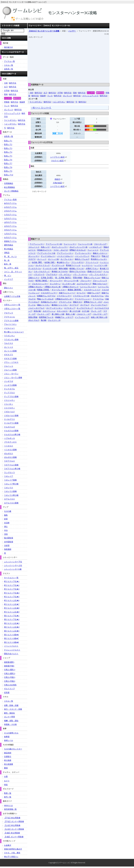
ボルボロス (9, 454)
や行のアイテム (10, 230)
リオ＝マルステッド (42, 271)
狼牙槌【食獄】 (42, 281)
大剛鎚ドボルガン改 (52, 287)
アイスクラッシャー (83, 299)
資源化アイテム (10, 241)
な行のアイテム (10, 219)
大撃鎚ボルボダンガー (64, 299)
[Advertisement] (81, 60)
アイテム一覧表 (10, 200)
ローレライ (81, 293)
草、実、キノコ (10, 257)
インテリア (9, 279)
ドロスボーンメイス (92, 290)
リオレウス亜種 (10, 491)
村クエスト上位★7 (12, 604)
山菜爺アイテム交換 (12, 296)
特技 (6, 785)
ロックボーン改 (68, 284)
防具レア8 (8, 167)
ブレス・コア (96, 311)
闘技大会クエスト (11, 654)
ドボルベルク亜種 (11, 416)
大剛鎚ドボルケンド (70, 287)
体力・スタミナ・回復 (13, 709)
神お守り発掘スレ (11, 857)
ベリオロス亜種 (10, 450)
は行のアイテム (10, 222)
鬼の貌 (43, 320)
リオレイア (9, 476)
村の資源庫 (9, 764)
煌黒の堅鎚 (33, 317)
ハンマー (72, 31)
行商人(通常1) (10, 670)
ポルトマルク (34, 320)
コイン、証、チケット (13, 272)
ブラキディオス (10, 442)
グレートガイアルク (99, 305)
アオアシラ (9, 313)
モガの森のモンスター (13, 749)
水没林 (7, 523)
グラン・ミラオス (11, 362)
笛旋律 (43, 96)
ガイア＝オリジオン (54, 308)
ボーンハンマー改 (71, 281)
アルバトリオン (10, 324)
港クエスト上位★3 (12, 623)
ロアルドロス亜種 (11, 503)
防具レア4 (8, 152)
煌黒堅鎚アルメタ (46, 317)
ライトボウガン (36, 102)
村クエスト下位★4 (12, 593)
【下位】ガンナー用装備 (14, 821)
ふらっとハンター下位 (13, 562)
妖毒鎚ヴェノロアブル (46, 296)
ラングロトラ (9, 473)
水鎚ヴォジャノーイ (67, 293)
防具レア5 (8, 156)
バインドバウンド (82, 256)
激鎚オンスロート (100, 253)
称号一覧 (8, 797)
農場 (6, 768)
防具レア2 (8, 144)
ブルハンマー (86, 281)
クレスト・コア (43, 314)
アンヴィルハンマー (83, 253)
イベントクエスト (11, 646)
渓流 (6, 534)
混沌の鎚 (37, 311)
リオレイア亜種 (10, 480)
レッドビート (87, 265)
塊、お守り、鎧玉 (11, 268)
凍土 (6, 527)
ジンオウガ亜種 (10, 385)
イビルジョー (9, 328)
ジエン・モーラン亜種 (13, 378)
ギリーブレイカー (59, 290)
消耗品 (7, 253)
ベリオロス (9, 446)
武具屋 (7, 693)
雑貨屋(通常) (9, 662)
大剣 (31, 93)
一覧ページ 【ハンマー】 (41, 108)
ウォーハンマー (70, 244)
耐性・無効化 (9, 713)
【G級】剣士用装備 (12, 833)
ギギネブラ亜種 (10, 359)
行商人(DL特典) (10, 685)
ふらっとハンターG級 (13, 569)
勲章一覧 (8, 793)
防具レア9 (8, 171)
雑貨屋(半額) (9, 666)
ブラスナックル (65, 302)
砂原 (6, 519)
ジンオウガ (9, 381)
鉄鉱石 (57, 179)
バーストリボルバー (65, 256)
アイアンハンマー (37, 244)
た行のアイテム (10, 215)
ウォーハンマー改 (85, 244)
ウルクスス (9, 343)
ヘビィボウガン (59, 102)
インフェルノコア (82, 317)
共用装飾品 (9, 183)
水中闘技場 (9, 542)
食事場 (7, 737)
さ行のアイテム (10, 211)
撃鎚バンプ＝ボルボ (45, 299)
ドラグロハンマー (64, 296)
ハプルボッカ (9, 438)
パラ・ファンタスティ (98, 274)
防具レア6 (8, 160)
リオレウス (9, 488)
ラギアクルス (9, 461)
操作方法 (38, 93)
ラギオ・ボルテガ (61, 250)
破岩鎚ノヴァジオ (77, 268)
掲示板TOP (8, 47)
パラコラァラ (39, 274)
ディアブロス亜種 (11, 397)
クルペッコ (9, 366)
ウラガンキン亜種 (11, 340)
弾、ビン (8, 276)
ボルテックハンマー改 (78, 247)
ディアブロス (9, 393)
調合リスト (9, 288)
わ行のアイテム (10, 238)
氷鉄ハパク (45, 247)
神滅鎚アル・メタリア (64, 317)
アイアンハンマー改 (54, 244)
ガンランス (67, 96)
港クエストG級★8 (11, 642)
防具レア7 (8, 163)
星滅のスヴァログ (95, 271)
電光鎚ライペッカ (73, 265)
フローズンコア (100, 244)
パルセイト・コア (84, 314)
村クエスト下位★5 (12, 597)
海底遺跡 (8, 549)
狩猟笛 (7, 102)
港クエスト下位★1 (12, 616)
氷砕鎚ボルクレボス (49, 302)
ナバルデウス (9, 419)
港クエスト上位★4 (12, 627)
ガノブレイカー (67, 259)
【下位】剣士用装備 (12, 818)
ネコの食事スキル (11, 733)
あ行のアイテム (10, 203)
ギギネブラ (9, 355)
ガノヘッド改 (53, 259)
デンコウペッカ (58, 265)
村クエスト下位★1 (12, 581)
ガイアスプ (74, 305)
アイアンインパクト (65, 253)
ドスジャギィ (9, 400)
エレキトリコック (43, 265)
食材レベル (9, 740)
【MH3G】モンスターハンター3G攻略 (44, 31)
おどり (7, 781)
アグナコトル (9, 317)
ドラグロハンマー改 (81, 296)
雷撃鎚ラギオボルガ (77, 250)
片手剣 (60, 93)
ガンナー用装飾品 (11, 191)
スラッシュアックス (90, 96)
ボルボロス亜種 (10, 457)
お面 (6, 776)
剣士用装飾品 (9, 187)
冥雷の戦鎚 (77, 278)
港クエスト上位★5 (12, 631)
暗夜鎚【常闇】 (43, 290)
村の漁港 (8, 760)
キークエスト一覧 (11, 578)
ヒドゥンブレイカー (88, 287)
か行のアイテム (10, 207)
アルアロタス (52, 274)
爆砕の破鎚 (63, 268)
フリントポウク (77, 262)
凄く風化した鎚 (58, 314)
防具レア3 (8, 148)
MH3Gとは (8, 805)
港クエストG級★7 (11, 638)
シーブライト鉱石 (57, 157)
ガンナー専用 (9, 717)
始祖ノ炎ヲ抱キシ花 (99, 317)
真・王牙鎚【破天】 (63, 278)
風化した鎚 (70, 314)
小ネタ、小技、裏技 (12, 853)
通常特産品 (9, 245)
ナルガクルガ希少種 (12, 435)
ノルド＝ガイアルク (36, 308)
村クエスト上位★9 (12, 612)
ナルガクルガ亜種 (11, 431)
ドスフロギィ (9, 408)
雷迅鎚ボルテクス (44, 250)
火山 (6, 530)
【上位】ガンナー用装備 (14, 829)
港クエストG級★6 (11, 635)
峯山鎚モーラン (63, 262)
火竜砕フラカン (92, 268)
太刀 (45, 93)
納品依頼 (8, 753)
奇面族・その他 (10, 724)
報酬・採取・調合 (11, 721)
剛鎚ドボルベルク (100, 284)
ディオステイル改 (50, 268)
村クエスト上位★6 (12, 600)
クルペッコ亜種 (10, 370)
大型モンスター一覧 (12, 305)
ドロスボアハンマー (49, 293)
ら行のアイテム (10, 234)
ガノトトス (9, 347)
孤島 (6, 515)
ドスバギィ (9, 404)
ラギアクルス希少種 (12, 469)
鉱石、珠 (8, 264)
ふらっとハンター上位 (13, 565)
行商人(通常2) (10, 674)
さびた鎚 (85, 311)
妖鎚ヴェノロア (94, 293)
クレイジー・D (54, 320)
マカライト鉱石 (57, 161)
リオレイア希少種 (11, 484)
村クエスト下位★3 (12, 589)
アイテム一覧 (9, 61)
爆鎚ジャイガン (43, 305)
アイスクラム (98, 299)
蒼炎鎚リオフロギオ (60, 271)
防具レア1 (8, 141)
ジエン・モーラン (11, 374)
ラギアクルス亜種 (11, 465)
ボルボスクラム (97, 296)
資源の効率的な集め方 (13, 849)
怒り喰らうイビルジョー (14, 332)
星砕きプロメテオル (77, 271)
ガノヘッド (42, 259)
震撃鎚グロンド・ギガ (93, 302)
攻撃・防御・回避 (11, 705)
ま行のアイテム (10, 226)
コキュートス (34, 247)
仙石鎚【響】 (37, 262)
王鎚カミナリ (34, 278)
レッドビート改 (101, 265)
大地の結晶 (57, 183)
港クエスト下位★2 (12, 619)
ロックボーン (55, 284)
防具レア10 (9, 175)
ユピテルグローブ (84, 284)
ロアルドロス (9, 499)
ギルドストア (9, 689)
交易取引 (8, 757)
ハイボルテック (95, 247)
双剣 (75, 93)
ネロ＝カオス (62, 311)
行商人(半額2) (10, 681)
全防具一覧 (9, 69)
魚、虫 (7, 260)
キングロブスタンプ (85, 308)
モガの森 (8, 511)
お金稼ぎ (8, 845)
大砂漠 (7, 546)
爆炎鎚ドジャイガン (60, 305)
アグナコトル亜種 (11, 321)
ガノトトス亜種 (10, 351)
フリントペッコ (92, 262)
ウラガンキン (9, 336)
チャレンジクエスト (12, 650)
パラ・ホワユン (65, 274)
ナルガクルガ (9, 427)
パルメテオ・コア (100, 314)
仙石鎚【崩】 (50, 262)
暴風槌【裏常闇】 (75, 290)
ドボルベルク (9, 412)
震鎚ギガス (77, 302)
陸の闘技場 (9, 538)
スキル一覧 (9, 65)
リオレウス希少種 (11, 495)
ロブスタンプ (70, 308)
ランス (50, 96)
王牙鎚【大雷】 (47, 278)
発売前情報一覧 (10, 809)
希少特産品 (9, 249)
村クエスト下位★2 (12, 585)
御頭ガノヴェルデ (82, 259)
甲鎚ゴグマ (95, 256)
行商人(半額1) (10, 677)
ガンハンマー (34, 256)
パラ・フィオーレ (80, 274)
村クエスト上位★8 (12, 608)
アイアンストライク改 (46, 253)
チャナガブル (9, 389)
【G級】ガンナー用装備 (14, 837)
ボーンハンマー (56, 281)
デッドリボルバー (48, 256)
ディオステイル (35, 268)
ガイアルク (85, 305)
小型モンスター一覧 (12, 309)
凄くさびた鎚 (75, 311)
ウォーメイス (93, 250)
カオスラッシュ (49, 311)
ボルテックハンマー (60, 247)
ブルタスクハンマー (40, 284)
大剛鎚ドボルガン (36, 287)
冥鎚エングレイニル (92, 278)
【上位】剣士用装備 (12, 825)
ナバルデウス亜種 (11, 423)
